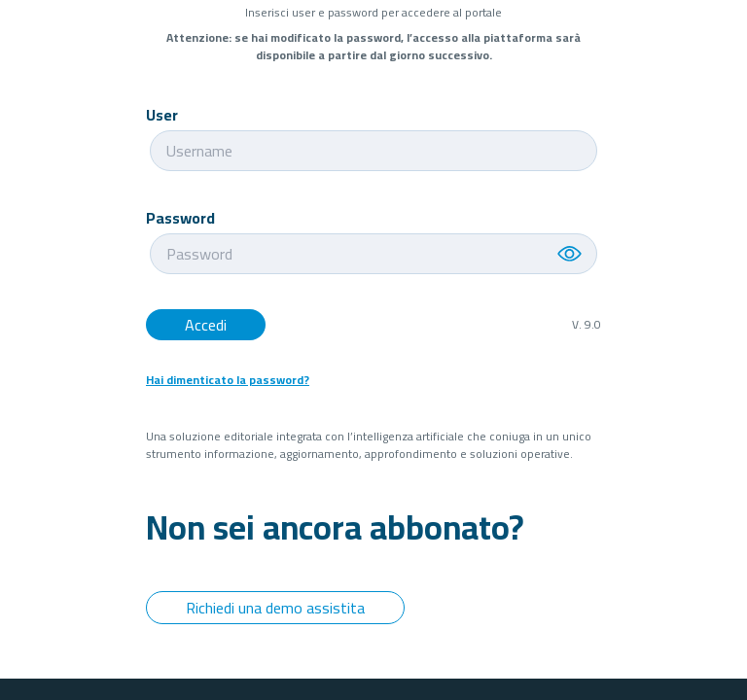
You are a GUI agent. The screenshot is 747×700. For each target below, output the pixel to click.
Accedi (206, 325)
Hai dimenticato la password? (228, 380)
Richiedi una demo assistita (275, 608)
